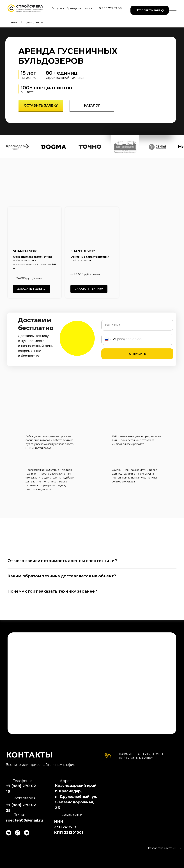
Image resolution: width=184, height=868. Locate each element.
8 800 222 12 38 (110, 8)
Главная (13, 22)
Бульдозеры (34, 22)
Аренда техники (78, 8)
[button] (150, 10)
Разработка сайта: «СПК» (164, 848)
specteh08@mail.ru (24, 820)
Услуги (57, 8)
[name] (137, 325)
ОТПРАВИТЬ (137, 354)
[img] (143, 801)
